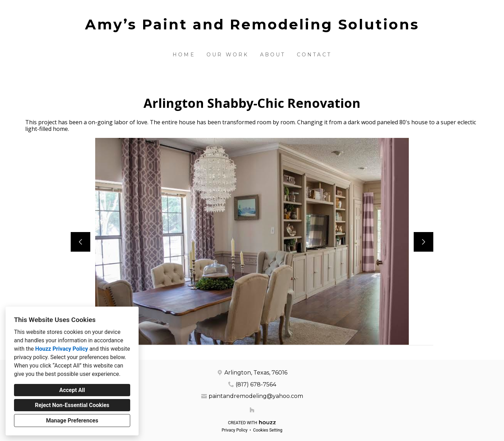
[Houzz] (252, 410)
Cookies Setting (268, 430)
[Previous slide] (80, 242)
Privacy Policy (234, 430)
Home (184, 55)
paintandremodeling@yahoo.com (256, 396)
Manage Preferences (72, 421)
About (273, 55)
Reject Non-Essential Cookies (72, 405)
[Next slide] (423, 242)
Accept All (72, 390)
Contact (314, 55)
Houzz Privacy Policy (61, 349)
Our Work (228, 55)
